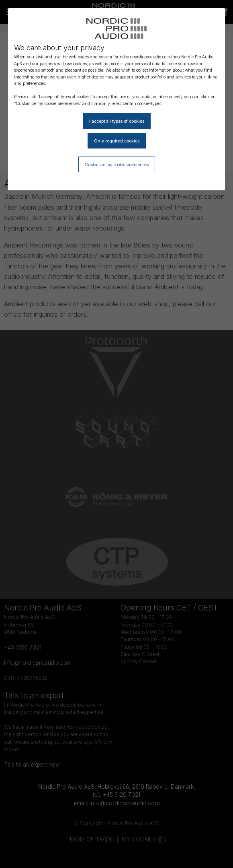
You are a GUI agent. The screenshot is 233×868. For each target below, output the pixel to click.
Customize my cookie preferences (117, 165)
